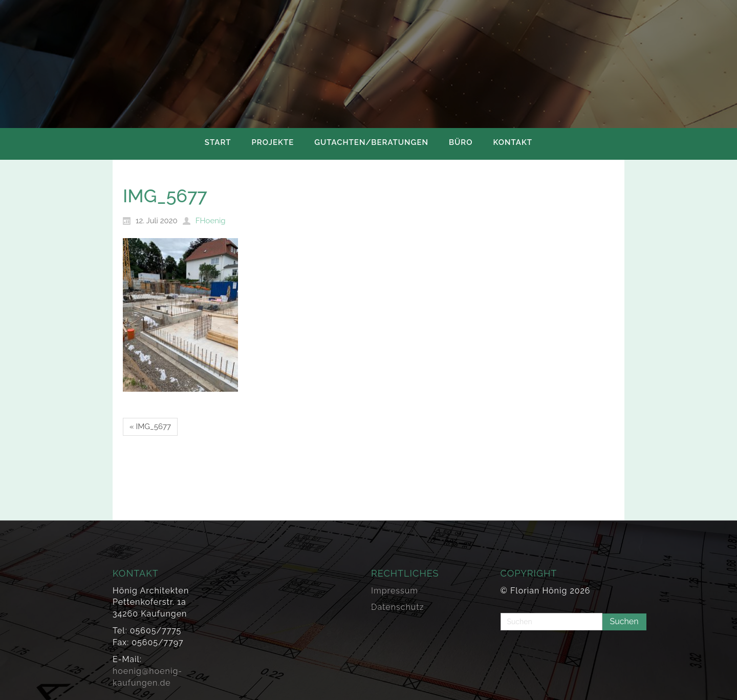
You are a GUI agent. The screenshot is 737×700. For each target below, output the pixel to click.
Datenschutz (398, 607)
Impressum (395, 591)
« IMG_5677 (150, 427)
